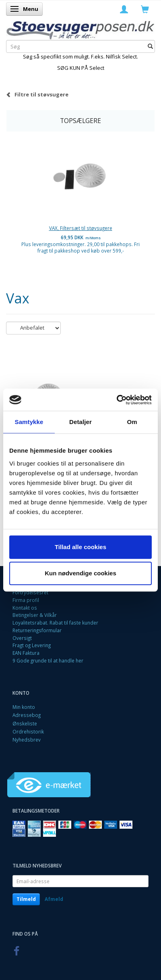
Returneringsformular (37, 630)
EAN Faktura (26, 653)
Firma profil (26, 600)
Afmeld (54, 899)
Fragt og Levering (32, 645)
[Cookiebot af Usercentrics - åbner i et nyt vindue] (117, 400)
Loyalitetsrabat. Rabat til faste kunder (55, 623)
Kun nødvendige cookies (80, 573)
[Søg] (150, 47)
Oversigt (22, 638)
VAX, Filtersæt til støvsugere (81, 228)
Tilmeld (26, 899)
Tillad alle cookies (80, 547)
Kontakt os (25, 608)
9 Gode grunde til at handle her (48, 660)
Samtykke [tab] (29, 422)
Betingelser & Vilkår (35, 615)
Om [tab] (132, 422)
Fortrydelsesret (30, 592)
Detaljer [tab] (80, 422)
